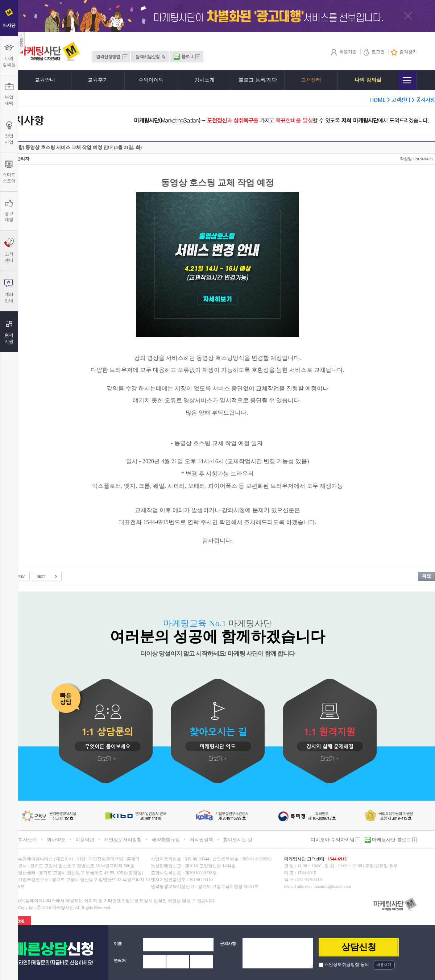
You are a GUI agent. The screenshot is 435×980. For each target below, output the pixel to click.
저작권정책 (201, 840)
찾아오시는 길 (238, 840)
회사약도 (56, 840)
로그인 (374, 52)
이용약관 (85, 840)
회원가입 (343, 52)
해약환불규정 (166, 840)
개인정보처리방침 (123, 840)
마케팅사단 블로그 (394, 840)
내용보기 (384, 965)
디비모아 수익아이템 (335, 840)
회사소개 (28, 840)
